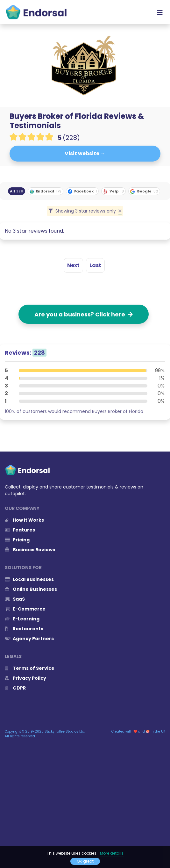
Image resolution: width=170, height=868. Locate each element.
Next (73, 265)
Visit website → (85, 153)
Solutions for (23, 568)
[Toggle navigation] (160, 12)
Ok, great (85, 861)
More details (112, 853)
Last (95, 265)
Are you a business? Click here (84, 314)
